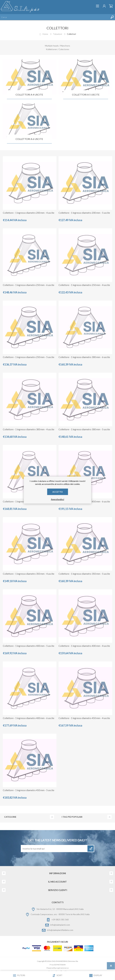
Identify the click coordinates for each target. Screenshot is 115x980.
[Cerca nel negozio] (55, 17)
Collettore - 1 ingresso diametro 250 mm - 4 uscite (84, 285)
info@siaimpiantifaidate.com (60, 930)
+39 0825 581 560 (60, 920)
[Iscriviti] (54, 849)
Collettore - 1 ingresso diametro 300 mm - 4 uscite (29, 429)
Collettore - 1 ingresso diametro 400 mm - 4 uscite (84, 646)
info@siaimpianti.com (60, 925)
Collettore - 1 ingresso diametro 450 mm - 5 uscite (29, 790)
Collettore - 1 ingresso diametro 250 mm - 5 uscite (29, 357)
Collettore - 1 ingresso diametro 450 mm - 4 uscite (84, 718)
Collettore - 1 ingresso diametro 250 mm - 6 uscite (29, 285)
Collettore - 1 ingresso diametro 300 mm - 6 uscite (84, 357)
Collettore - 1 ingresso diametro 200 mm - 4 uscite (29, 213)
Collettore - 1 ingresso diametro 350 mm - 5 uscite (84, 574)
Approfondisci (57, 499)
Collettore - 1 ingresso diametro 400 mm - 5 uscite (29, 646)
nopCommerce (62, 968)
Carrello (111, 6)
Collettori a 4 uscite (29, 95)
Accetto (58, 492)
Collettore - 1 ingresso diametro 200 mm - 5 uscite (84, 213)
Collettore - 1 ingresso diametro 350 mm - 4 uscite (29, 574)
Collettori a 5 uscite (86, 95)
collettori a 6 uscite (29, 139)
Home (45, 34)
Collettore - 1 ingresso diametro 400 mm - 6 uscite (29, 718)
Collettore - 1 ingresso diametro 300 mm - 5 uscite (84, 429)
